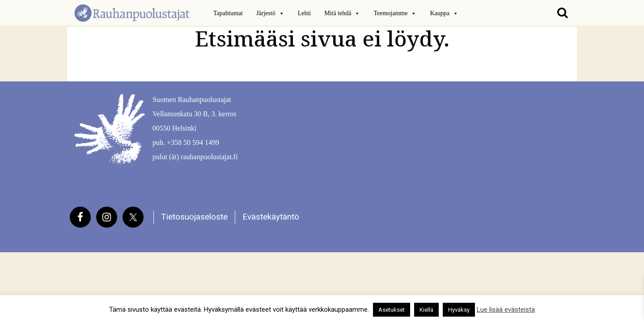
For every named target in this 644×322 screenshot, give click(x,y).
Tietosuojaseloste (194, 217)
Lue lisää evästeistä (506, 309)
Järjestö (270, 13)
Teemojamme (395, 13)
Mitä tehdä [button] (342, 13)
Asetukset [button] (392, 310)
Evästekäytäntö (271, 217)
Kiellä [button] (426, 310)
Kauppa (444, 13)
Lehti (305, 13)
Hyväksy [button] (459, 310)
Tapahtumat (228, 13)
